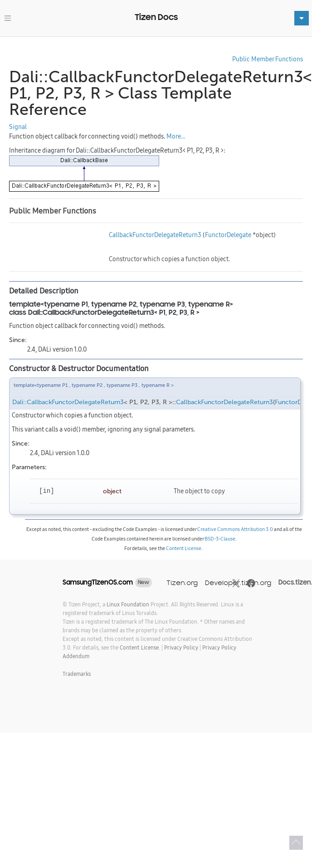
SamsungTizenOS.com (98, 582)
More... (176, 136)
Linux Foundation (128, 604)
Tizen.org (182, 583)
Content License (184, 548)
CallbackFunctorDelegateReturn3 (155, 235)
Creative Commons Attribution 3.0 (235, 529)
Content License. (140, 647)
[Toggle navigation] (8, 18)
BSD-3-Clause (220, 539)
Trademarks (77, 674)
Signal (18, 127)
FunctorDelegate (228, 235)
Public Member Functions (268, 59)
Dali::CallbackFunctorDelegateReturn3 (68, 402)
